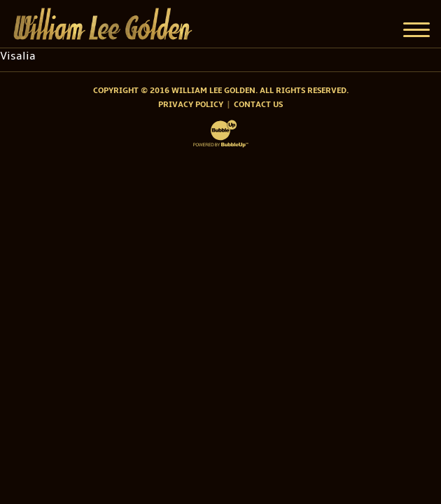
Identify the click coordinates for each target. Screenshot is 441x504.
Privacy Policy (191, 105)
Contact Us (258, 105)
